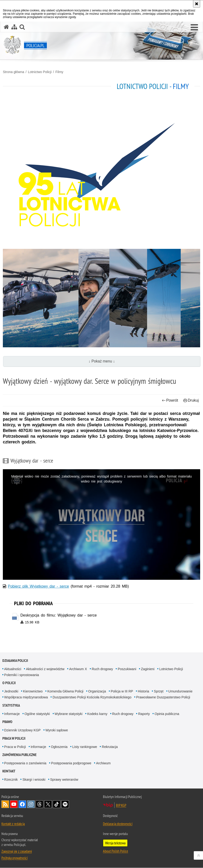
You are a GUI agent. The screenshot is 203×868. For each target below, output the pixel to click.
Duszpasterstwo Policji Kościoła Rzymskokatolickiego (92, 697)
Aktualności (13, 669)
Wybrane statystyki (69, 714)
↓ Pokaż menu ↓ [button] (102, 361)
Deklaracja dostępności (118, 824)
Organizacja (97, 692)
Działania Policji (15, 661)
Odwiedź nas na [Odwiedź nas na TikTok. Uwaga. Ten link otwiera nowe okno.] (57, 804)
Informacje (12, 714)
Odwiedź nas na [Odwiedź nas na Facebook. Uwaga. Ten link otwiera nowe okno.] (22, 804)
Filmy (59, 72)
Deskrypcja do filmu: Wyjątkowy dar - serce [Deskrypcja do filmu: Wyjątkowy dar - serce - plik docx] (59, 615)
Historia (143, 692)
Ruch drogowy (102, 669)
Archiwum (103, 763)
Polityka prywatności (14, 858)
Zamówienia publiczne (19, 755)
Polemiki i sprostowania (22, 675)
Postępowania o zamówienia (25, 763)
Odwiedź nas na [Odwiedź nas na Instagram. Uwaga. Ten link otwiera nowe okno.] (31, 804)
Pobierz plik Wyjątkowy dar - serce (38, 586)
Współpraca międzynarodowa (26, 697)
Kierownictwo (33, 692)
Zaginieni (148, 669)
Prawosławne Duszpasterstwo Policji (163, 697)
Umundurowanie (180, 692)
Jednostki (11, 692)
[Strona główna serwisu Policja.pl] (6, 27)
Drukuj (191, 400)
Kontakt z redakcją (13, 824)
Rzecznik (11, 780)
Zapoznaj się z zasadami (17, 851)
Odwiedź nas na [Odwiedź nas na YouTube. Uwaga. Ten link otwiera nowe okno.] (14, 804)
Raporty (144, 714)
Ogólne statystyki (37, 714)
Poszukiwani (127, 669)
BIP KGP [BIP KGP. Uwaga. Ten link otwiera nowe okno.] (121, 805)
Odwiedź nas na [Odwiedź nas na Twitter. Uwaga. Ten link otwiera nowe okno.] (48, 804)
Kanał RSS (5, 804)
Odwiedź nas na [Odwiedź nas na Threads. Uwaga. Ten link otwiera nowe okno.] (39, 804)
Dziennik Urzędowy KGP (22, 730)
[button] (194, 28)
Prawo (7, 722)
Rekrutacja (110, 747)
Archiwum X (78, 669)
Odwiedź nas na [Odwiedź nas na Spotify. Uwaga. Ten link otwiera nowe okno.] (65, 804)
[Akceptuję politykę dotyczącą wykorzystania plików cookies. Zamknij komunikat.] (197, 4)
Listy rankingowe (85, 747)
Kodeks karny (97, 714)
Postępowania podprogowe (71, 763)
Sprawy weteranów (64, 780)
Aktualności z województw (45, 669)
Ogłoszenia (59, 747)
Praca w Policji (14, 738)
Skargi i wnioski (34, 780)
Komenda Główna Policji (65, 692)
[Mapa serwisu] (14, 27)
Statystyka (11, 705)
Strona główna (14, 72)
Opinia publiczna (167, 714)
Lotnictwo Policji (40, 72)
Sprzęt (159, 692)
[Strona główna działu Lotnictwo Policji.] (101, 174)
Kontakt (9, 771)
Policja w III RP (122, 692)
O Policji (9, 683)
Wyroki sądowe (57, 730)
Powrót (170, 400)
